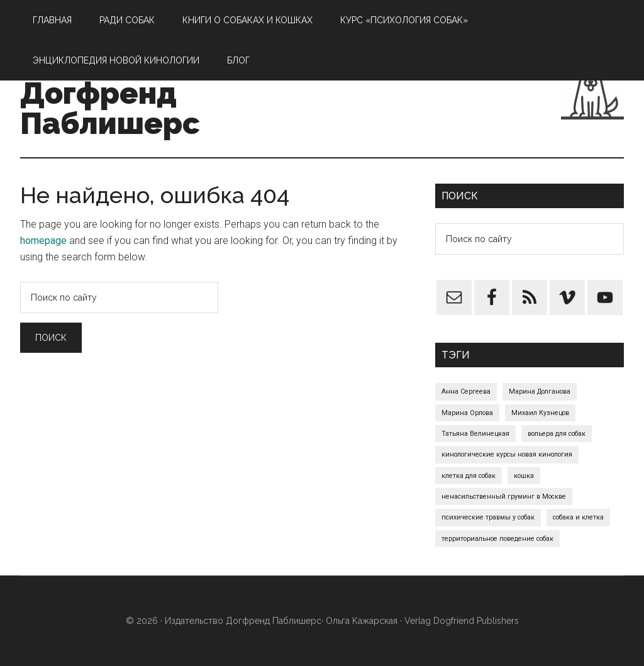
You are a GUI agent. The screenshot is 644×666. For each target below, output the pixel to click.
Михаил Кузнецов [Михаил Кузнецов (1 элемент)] (540, 413)
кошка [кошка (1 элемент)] (524, 476)
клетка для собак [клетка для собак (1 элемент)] (469, 476)
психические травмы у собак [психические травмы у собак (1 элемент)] (488, 517)
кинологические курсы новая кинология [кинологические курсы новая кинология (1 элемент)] (507, 454)
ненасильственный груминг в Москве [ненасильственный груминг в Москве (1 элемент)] (504, 497)
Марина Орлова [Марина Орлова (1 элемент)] (467, 413)
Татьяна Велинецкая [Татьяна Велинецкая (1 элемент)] (475, 434)
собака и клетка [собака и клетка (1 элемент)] (578, 517)
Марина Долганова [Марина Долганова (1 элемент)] (540, 391)
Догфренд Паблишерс (110, 108)
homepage (43, 241)
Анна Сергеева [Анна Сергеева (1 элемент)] (466, 391)
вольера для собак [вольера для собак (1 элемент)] (557, 434)
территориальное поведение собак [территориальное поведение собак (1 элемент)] (497, 539)
